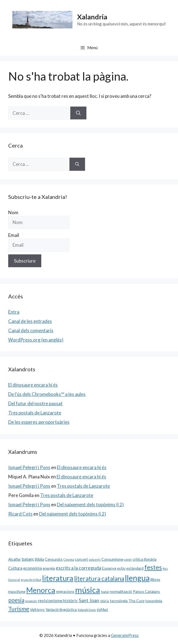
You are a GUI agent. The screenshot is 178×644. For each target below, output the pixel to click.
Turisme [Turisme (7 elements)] (19, 609)
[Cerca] (78, 113)
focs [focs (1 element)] (165, 568)
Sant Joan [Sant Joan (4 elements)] (89, 600)
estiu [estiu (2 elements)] (121, 568)
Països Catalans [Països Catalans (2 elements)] (146, 591)
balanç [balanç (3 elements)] (28, 559)
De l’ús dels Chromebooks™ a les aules (47, 394)
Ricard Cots (20, 514)
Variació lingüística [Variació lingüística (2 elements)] (61, 609)
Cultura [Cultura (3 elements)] (15, 568)
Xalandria (92, 17)
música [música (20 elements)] (88, 590)
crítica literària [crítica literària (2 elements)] (145, 559)
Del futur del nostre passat (35, 403)
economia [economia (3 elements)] (33, 568)
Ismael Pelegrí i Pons (29, 467)
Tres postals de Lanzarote (35, 413)
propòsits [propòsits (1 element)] (31, 601)
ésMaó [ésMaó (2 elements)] (102, 609)
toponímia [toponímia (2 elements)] (154, 601)
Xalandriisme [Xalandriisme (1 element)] (87, 610)
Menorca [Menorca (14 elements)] (41, 590)
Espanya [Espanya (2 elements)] (109, 568)
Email (14, 235)
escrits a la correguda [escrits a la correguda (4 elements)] (78, 568)
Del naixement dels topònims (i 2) (90, 505)
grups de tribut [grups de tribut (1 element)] (31, 580)
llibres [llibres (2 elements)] (155, 579)
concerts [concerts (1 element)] (95, 559)
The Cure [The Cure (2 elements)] (136, 601)
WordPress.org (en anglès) (36, 340)
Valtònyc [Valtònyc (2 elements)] (37, 609)
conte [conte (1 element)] (128, 559)
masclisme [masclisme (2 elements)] (17, 591)
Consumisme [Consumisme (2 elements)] (112, 559)
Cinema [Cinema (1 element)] (69, 559)
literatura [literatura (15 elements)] (58, 578)
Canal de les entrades (30, 321)
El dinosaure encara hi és (33, 385)
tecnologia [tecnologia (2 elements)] (119, 601)
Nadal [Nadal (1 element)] (105, 592)
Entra (14, 312)
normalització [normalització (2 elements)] (121, 591)
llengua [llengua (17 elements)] (137, 578)
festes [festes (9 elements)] (153, 567)
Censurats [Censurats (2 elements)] (54, 559)
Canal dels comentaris (31, 330)
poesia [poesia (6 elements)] (16, 600)
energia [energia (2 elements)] (49, 568)
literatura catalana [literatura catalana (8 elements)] (99, 579)
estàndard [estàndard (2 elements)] (135, 568)
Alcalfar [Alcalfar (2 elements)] (14, 559)
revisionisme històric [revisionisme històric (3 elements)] (58, 600)
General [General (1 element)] (14, 580)
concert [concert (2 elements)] (81, 559)
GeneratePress (125, 635)
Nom (13, 212)
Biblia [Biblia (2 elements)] (40, 559)
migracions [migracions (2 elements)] (65, 591)
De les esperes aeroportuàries (39, 422)
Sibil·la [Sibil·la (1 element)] (105, 601)
